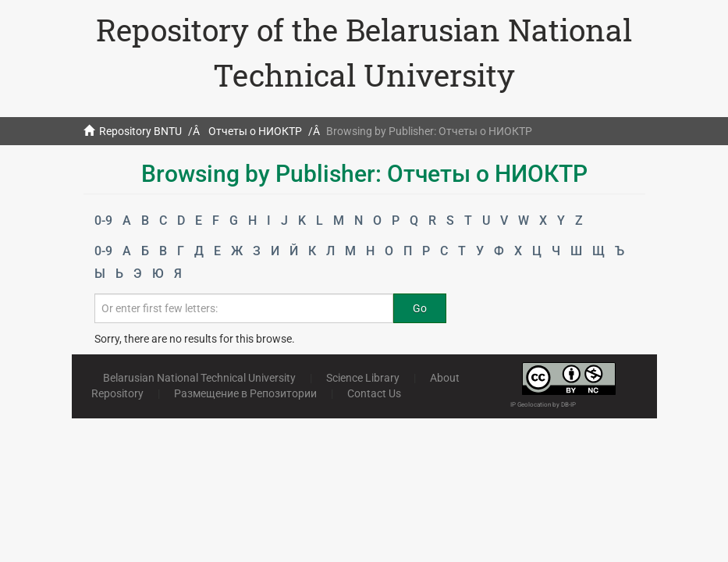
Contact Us (374, 393)
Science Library (363, 378)
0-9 (103, 221)
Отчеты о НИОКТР (255, 131)
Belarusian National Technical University (199, 378)
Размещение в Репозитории (245, 393)
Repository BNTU (140, 131)
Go (420, 308)
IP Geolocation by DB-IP (543, 405)
